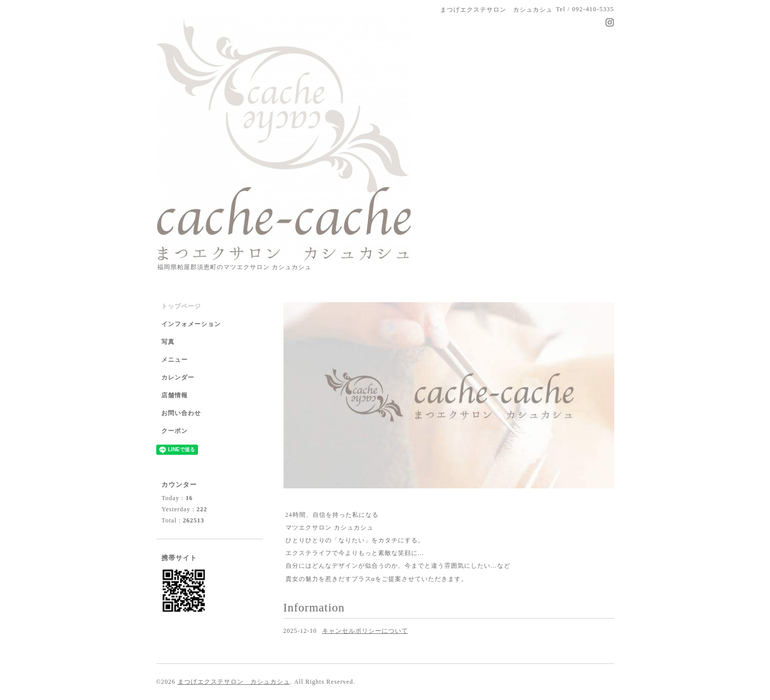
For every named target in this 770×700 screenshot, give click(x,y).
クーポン (175, 431)
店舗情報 (175, 395)
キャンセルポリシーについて (365, 631)
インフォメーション (191, 324)
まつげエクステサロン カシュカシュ (234, 682)
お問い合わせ (181, 413)
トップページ (181, 306)
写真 (168, 342)
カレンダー (178, 377)
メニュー (175, 360)
